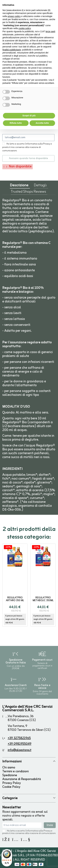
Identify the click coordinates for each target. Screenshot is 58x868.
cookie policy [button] (25, 28)
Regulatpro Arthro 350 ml (15, 599)
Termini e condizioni (15, 771)
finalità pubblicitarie (12, 50)
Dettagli (40, 186)
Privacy (47, 831)
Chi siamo (9, 768)
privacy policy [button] (14, 16)
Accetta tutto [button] (42, 123)
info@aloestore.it (20, 750)
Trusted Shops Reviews (28, 192)
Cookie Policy (11, 787)
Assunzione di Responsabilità (22, 779)
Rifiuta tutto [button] (16, 123)
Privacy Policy (12, 783)
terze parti (50, 31)
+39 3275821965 (19, 738)
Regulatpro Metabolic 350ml (43, 599)
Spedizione (10, 775)
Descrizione (19, 186)
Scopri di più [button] (29, 116)
